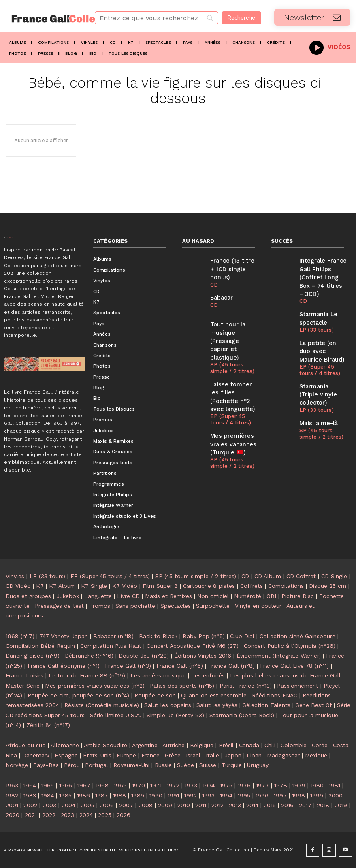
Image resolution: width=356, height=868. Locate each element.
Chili (270, 745)
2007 (126, 805)
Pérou (72, 765)
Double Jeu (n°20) (144, 656)
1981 (335, 785)
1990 (156, 795)
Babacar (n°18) (113, 636)
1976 (244, 785)
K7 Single (94, 586)
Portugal (97, 765)
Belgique (202, 745)
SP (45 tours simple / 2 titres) (231, 345)
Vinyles (15, 576)
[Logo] (45, 19)
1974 (209, 785)
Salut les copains (168, 705)
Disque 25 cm (328, 586)
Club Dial (242, 636)
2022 (49, 815)
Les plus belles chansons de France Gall (285, 675)
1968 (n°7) (20, 636)
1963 (12, 785)
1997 (280, 795)
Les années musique (158, 675)
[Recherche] (241, 18)
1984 (48, 795)
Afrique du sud (26, 745)
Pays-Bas (46, 765)
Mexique (316, 755)
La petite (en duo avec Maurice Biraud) (322, 335)
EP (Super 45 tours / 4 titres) (233, 392)
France (150, 755)
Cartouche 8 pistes (209, 586)
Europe (126, 755)
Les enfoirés (208, 675)
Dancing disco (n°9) (33, 656)
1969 (120, 785)
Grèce (173, 755)
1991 (173, 795)
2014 (252, 805)
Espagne (66, 755)
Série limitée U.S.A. (116, 715)
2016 (287, 805)
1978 (281, 785)
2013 (235, 805)
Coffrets (252, 586)
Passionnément (298, 686)
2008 (146, 805)
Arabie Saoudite (106, 745)
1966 (66, 785)
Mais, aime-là (316, 394)
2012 (217, 805)
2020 (13, 815)
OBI (271, 596)
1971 (156, 785)
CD (213, 274)
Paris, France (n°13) (246, 686)
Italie (212, 755)
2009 (165, 805)
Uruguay (258, 765)
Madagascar (283, 755)
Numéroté (248, 596)
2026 (124, 815)
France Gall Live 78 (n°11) (294, 666)
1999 (317, 795)
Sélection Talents (266, 705)
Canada (249, 745)
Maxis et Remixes (168, 596)
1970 (139, 785)
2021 (31, 815)
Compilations (286, 586)
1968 (102, 785)
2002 (30, 805)
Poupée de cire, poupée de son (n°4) (78, 695)
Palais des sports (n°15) (182, 686)
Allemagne (65, 745)
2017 (305, 805)
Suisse (208, 765)
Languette (98, 596)
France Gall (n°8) (231, 666)
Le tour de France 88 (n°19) (87, 675)
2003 (49, 805)
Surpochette (213, 606)
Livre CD (128, 596)
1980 (317, 785)
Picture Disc (298, 596)
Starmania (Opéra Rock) (242, 715)
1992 (191, 795)
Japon (233, 755)
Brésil (226, 745)
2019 (341, 805)
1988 (119, 795)
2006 (107, 805)
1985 (65, 795)
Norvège (17, 765)
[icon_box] (330, 46)
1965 (48, 785)
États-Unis (97, 755)
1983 (30, 795)
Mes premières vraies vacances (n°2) (95, 686)
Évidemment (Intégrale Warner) (279, 656)
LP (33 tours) (315, 315)
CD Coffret (301, 576)
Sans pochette (135, 606)
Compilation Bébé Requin (40, 646)
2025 (105, 815)
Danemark (36, 755)
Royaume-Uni (131, 765)
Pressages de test (59, 606)
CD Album (268, 576)
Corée (320, 745)
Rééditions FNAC (275, 695)
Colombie (294, 745)
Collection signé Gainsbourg (297, 636)
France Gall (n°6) (180, 666)
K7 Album (62, 586)
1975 (226, 785)
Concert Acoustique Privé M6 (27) (193, 646)
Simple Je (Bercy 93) (175, 715)
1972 (173, 785)
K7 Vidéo (125, 586)
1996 (262, 795)
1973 (191, 785)
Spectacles (176, 606)
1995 (244, 795)
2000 (336, 795)
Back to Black (158, 636)
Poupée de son (155, 695)
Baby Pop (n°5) (204, 636)
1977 (262, 785)
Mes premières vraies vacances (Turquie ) (230, 415)
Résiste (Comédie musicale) (102, 705)
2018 (323, 805)
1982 (12, 795)
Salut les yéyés (217, 705)
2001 (12, 805)
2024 (86, 815)
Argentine (145, 745)
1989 (138, 795)
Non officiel (213, 596)
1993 (208, 795)
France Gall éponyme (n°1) (64, 666)
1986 (83, 795)
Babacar (220, 287)
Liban (254, 755)
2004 (68, 805)
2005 (87, 805)
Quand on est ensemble (214, 695)
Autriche (174, 745)
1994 (226, 795)
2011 (201, 805)
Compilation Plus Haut (111, 646)
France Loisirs (25, 675)
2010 (184, 805)
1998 (298, 795)
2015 (270, 805)
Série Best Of (314, 705)
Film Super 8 (160, 586)
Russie (163, 765)
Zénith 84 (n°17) (48, 725)
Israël (193, 755)
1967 (84, 785)
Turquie (232, 765)
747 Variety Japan (64, 636)
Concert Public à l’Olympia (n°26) (290, 646)
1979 (299, 785)
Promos (100, 606)
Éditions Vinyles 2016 (203, 656)
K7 (40, 586)
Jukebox (68, 596)
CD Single (334, 576)
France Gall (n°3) (128, 666)
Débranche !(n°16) (89, 656)
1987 (101, 795)
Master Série (23, 686)
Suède (185, 765)
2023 (67, 815)
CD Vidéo (18, 586)
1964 (30, 785)
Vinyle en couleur (258, 606)
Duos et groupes (28, 596)
